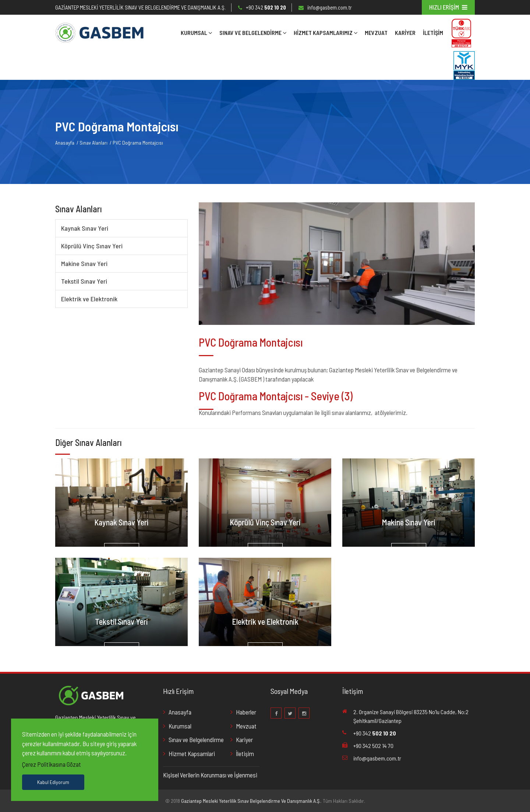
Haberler (246, 712)
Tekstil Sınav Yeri (84, 281)
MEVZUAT (376, 33)
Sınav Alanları (93, 143)
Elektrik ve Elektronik (89, 299)
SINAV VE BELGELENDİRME (253, 33)
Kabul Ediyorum (53, 782)
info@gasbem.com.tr (330, 7)
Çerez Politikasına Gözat (52, 764)
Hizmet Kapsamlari (192, 754)
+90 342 (266, 7)
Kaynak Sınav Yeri (85, 228)
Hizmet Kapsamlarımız (326, 33)
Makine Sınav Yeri (84, 263)
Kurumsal (196, 33)
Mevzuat (246, 726)
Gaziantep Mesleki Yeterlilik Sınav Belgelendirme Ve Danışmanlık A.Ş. (251, 801)
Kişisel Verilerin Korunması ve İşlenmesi (210, 775)
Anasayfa (65, 143)
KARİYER (405, 33)
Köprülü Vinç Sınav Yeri (92, 246)
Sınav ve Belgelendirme (196, 740)
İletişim (433, 33)
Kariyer (244, 740)
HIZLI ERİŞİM (448, 7)
